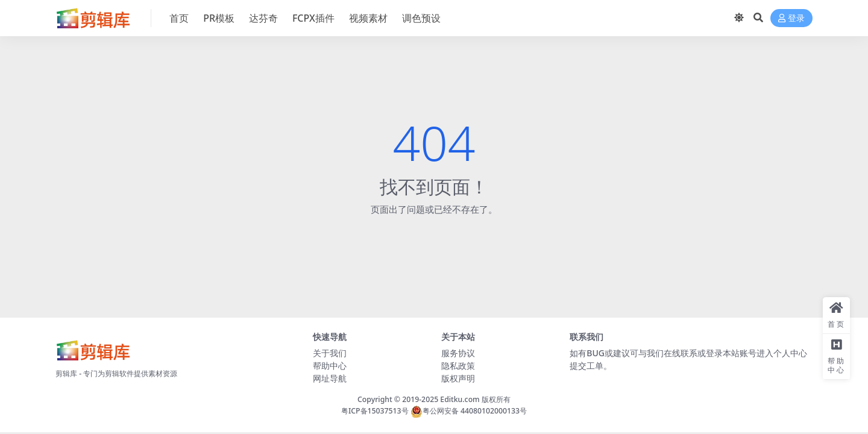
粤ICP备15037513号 (375, 411)
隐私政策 (458, 366)
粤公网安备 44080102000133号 (469, 411)
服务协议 (458, 353)
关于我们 (330, 353)
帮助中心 (330, 366)
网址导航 (330, 378)
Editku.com (460, 399)
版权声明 (458, 378)
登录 (791, 18)
